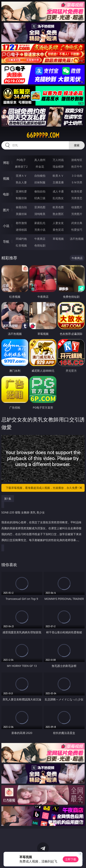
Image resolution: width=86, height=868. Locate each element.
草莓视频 (58, 239)
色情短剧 (40, 245)
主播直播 (58, 182)
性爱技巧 (77, 230)
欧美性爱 (77, 191)
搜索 (77, 145)
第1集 (8, 499)
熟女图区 (58, 214)
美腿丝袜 (21, 214)
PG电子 (21, 160)
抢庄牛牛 (77, 167)
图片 (6, 210)
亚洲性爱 (21, 191)
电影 (6, 194)
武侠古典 (77, 223)
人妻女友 (58, 223)
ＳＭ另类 (77, 182)
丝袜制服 (40, 182)
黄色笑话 (58, 230)
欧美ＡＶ (58, 176)
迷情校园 (21, 230)
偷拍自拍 (40, 191)
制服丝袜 (21, 198)
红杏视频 (21, 245)
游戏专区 (77, 160)
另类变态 (77, 198)
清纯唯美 (40, 214)
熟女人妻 (21, 182)
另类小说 (40, 230)
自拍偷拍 (40, 176)
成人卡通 (58, 191)
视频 (6, 178)
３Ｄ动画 (77, 176)
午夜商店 (40, 239)
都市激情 (21, 223)
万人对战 (58, 160)
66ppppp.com (43, 135)
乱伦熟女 (58, 198)
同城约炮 (21, 239)
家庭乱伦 (40, 223)
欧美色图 (58, 207)
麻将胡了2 (21, 167)
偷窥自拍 (21, 207)
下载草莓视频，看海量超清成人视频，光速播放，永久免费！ (44, 488)
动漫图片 (77, 207)
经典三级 (40, 198)
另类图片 (77, 214)
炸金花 (40, 167)
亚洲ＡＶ (21, 176)
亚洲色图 (40, 207)
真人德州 (40, 160)
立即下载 (71, 859)
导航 (6, 242)
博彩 (6, 163)
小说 (6, 226)
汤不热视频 (77, 239)
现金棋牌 (58, 167)
